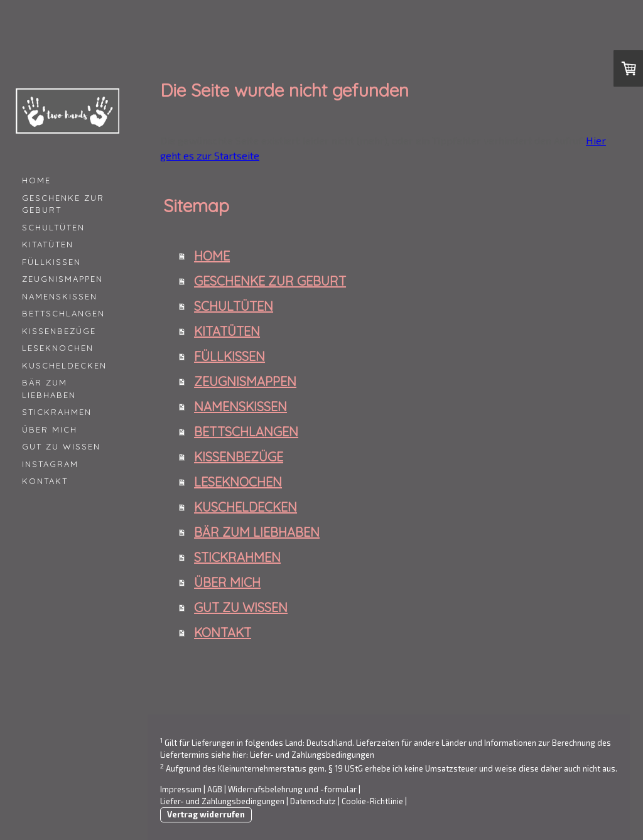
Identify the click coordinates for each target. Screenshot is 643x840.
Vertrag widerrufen (206, 814)
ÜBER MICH (50, 429)
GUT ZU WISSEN (61, 446)
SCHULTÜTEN (53, 227)
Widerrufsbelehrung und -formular (292, 789)
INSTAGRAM (50, 464)
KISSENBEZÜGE (59, 331)
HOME (36, 180)
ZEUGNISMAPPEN (62, 279)
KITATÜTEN (48, 244)
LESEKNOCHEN (58, 348)
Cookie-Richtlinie (372, 801)
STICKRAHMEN (57, 412)
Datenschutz (313, 801)
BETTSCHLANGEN (63, 313)
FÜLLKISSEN (51, 262)
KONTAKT (45, 481)
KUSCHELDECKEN (64, 365)
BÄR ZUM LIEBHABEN (49, 389)
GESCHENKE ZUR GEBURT (63, 204)
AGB (215, 789)
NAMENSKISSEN (60, 296)
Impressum (181, 789)
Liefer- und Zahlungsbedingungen (312, 755)
